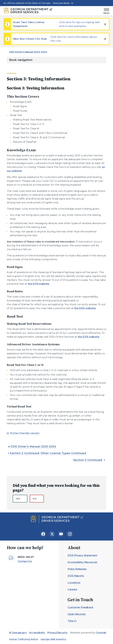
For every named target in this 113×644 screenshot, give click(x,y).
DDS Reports (76, 576)
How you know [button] (61, 3)
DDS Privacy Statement (82, 555)
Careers (72, 589)
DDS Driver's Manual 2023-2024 (28, 52)
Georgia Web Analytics (53, 639)
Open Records (77, 614)
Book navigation (21, 60)
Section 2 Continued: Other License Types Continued (48, 453)
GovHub (101, 633)
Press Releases (77, 569)
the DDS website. (39, 284)
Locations (74, 583)
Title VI (72, 621)
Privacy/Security (57, 633)
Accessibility (37, 633)
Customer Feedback (80, 607)
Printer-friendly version (25, 433)
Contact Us (25, 561)
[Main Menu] (105, 11)
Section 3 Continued (88, 460)
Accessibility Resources (82, 562)
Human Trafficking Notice (24, 639)
